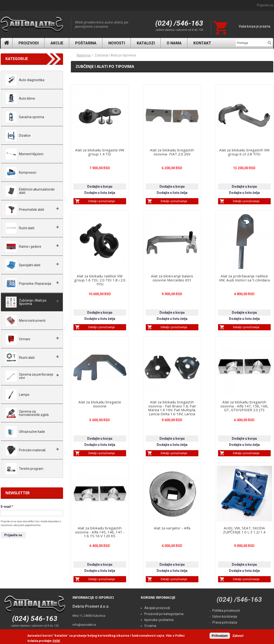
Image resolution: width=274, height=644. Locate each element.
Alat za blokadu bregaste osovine (100, 404)
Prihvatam (220, 636)
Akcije (57, 43)
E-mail (7, 507)
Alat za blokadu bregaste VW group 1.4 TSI (100, 152)
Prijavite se (265, 5)
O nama (174, 43)
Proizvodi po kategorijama (164, 614)
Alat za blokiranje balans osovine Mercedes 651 (172, 278)
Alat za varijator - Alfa (172, 528)
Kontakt (202, 43)
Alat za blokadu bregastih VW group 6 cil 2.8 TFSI (244, 152)
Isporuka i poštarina (159, 620)
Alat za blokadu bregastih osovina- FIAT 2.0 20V (172, 152)
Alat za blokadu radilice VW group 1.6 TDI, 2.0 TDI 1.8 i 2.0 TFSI (100, 280)
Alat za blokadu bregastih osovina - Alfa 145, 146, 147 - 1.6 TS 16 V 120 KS (100, 532)
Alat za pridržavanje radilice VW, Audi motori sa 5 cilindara (244, 278)
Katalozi (146, 43)
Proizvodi (29, 43)
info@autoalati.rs (84, 625)
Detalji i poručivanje (102, 201)
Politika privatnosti (226, 611)
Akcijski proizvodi (157, 608)
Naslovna (7, 43)
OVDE (56, 641)
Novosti (117, 43)
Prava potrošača (225, 622)
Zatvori (238, 636)
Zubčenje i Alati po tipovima (115, 55)
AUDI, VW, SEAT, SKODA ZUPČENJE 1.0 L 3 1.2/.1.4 (244, 530)
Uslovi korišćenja (225, 616)
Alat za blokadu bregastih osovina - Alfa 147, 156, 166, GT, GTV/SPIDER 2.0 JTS (244, 406)
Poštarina (86, 43)
